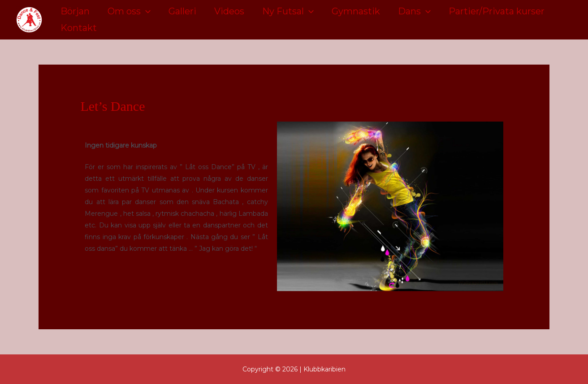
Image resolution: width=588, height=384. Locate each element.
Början (75, 11)
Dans (414, 11)
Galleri (182, 11)
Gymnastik (356, 11)
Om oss (129, 11)
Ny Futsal (288, 11)
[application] (146, 11)
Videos (229, 11)
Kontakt (79, 28)
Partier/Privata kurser (497, 11)
